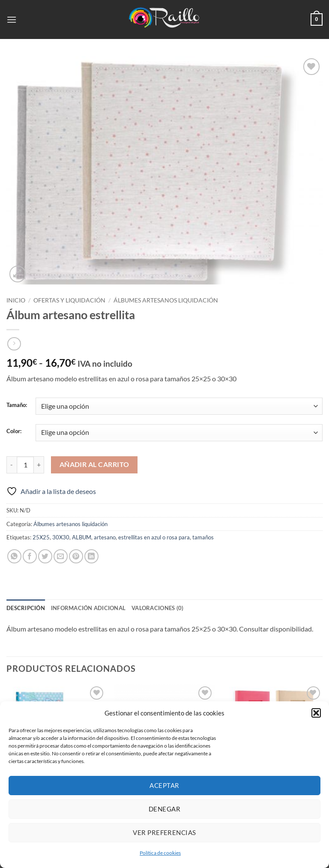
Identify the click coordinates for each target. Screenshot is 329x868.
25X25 (41, 537)
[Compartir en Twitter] (45, 556)
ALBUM (82, 537)
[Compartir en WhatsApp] (14, 556)
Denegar (164, 809)
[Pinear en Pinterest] (76, 556)
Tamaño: (17, 405)
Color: (14, 431)
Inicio (16, 300)
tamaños (203, 537)
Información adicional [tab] (88, 608)
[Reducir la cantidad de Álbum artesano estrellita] (12, 465)
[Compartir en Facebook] (30, 556)
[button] (316, 713)
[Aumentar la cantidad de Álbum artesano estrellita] (39, 465)
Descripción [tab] (26, 608)
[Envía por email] (61, 556)
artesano (105, 537)
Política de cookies (160, 853)
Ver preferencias (164, 832)
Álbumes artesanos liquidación (166, 300)
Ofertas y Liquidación (69, 300)
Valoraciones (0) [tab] (157, 608)
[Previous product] (14, 344)
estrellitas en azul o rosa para (154, 537)
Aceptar (164, 785)
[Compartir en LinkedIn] (91, 556)
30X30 (61, 537)
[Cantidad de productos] (25, 465)
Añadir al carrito (94, 464)
